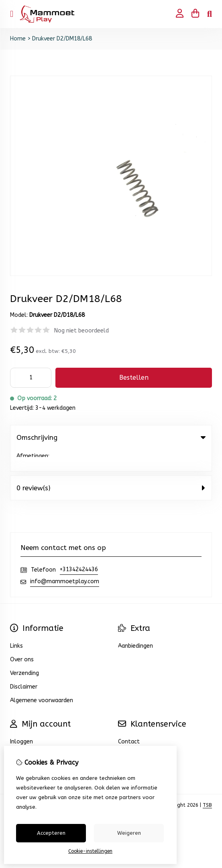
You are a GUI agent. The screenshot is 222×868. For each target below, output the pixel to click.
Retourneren (134, 734)
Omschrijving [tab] (111, 437)
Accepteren (51, 833)
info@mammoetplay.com (65, 560)
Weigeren (129, 833)
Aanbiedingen (135, 624)
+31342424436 (79, 548)
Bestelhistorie (29, 734)
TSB (207, 783)
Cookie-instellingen (90, 851)
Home (18, 39)
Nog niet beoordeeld (81, 331)
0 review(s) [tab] (111, 466)
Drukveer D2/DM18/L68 (62, 39)
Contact (129, 720)
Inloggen (21, 720)
